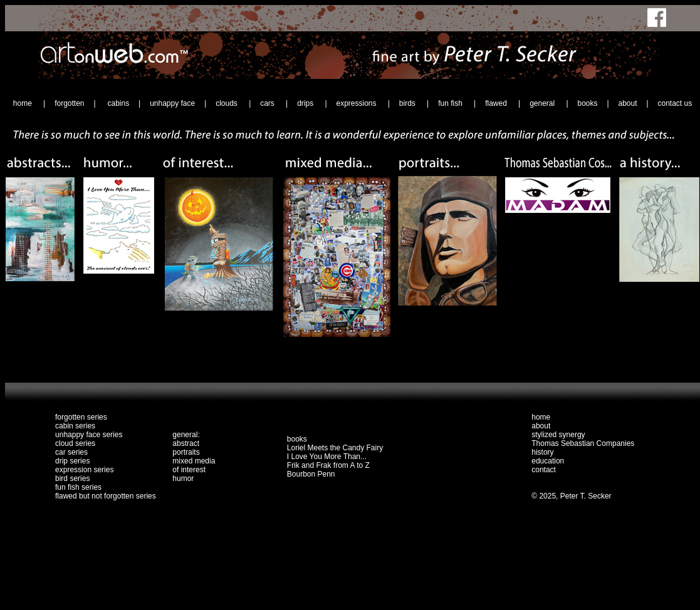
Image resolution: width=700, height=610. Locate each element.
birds (408, 103)
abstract (186, 443)
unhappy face (172, 103)
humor (183, 478)
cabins (118, 103)
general (543, 103)
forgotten (69, 103)
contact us (675, 103)
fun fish (451, 103)
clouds (227, 103)
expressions (357, 103)
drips (306, 103)
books (587, 103)
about (627, 103)
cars (268, 103)
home (24, 103)
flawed (497, 103)
